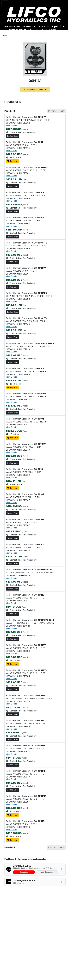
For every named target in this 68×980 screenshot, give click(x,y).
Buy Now (12, 161)
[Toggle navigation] (5, 3)
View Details (12, 125)
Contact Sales (13, 136)
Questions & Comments (35, 90)
